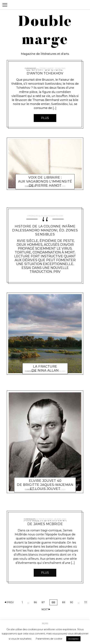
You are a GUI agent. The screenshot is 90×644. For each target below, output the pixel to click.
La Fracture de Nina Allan (45, 365)
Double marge (47, 67)
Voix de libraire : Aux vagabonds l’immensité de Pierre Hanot (45, 178)
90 (72, 603)
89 (64, 603)
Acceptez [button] (73, 639)
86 (36, 603)
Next (45, 609)
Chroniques (30, 67)
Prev (10, 602)
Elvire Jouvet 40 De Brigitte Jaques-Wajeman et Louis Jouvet (45, 481)
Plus (45, 118)
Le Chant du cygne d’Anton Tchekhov (45, 71)
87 (44, 603)
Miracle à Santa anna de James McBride (45, 522)
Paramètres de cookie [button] (49, 639)
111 (86, 603)
